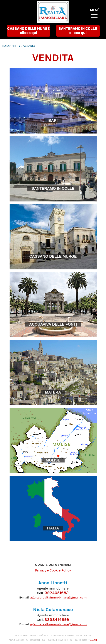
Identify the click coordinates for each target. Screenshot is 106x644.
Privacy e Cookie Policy (53, 570)
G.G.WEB (94, 640)
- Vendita (28, 46)
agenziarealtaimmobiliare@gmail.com (58, 598)
